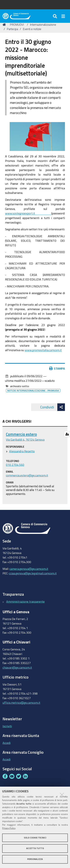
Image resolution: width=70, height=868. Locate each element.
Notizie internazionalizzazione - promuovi (33, 391)
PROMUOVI (17, 25)
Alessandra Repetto (22, 451)
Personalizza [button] (35, 859)
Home (5, 25)
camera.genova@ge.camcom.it (29, 569)
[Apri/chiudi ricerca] (56, 16)
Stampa (58, 368)
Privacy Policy (9, 828)
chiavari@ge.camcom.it (17, 667)
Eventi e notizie (32, 29)
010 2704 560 (15, 465)
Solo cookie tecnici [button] (35, 838)
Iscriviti (7, 726)
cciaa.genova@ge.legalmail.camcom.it (33, 573)
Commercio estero (21, 434)
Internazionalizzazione (43, 25)
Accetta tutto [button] (35, 848)
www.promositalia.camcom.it (43, 350)
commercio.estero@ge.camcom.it (27, 475)
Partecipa (12, 29)
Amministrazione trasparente (25, 601)
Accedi (7, 743)
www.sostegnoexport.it (28, 213)
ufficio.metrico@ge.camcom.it (21, 703)
